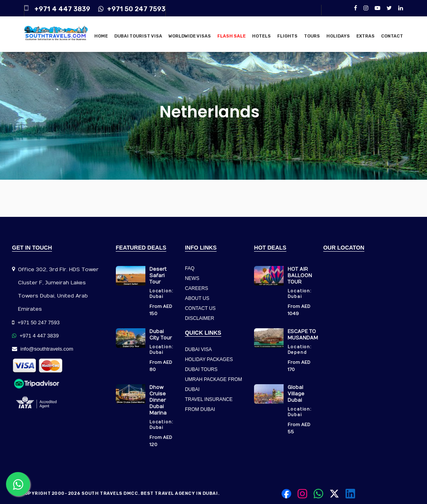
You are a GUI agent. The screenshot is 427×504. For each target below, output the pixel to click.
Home (101, 36)
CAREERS (197, 288)
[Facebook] (356, 8)
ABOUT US (197, 298)
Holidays (338, 36)
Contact (392, 36)
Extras (365, 36)
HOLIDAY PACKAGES (209, 359)
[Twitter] (389, 8)
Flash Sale (231, 36)
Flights (287, 36)
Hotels (261, 36)
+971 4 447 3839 (62, 9)
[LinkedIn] (401, 8)
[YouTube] (377, 8)
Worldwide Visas (190, 36)
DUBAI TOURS (201, 369)
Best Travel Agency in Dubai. (180, 493)
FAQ (190, 268)
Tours (312, 36)
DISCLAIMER (200, 318)
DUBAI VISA (198, 349)
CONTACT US (200, 308)
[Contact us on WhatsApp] (18, 484)
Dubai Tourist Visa (138, 36)
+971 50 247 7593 (132, 9)
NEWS (192, 278)
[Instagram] (366, 8)
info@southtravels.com (43, 349)
